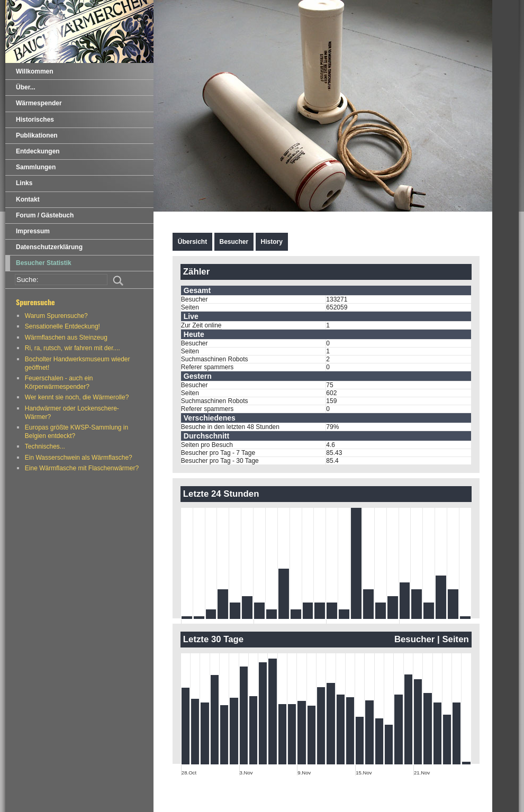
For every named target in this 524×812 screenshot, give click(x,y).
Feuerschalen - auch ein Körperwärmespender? (59, 382)
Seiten (455, 639)
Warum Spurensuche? (56, 316)
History (272, 242)
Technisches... (45, 446)
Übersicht (192, 242)
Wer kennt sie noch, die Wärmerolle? (77, 397)
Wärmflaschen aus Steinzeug (66, 337)
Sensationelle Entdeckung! (62, 326)
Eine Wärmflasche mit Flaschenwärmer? (82, 468)
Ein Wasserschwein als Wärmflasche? (79, 458)
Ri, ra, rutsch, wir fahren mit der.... (73, 348)
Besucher (234, 242)
